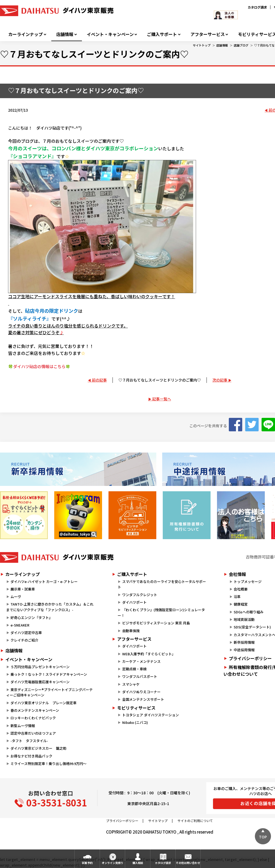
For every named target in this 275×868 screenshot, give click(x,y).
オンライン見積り (113, 863)
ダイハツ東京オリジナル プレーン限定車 (44, 703)
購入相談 (138, 863)
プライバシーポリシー (122, 821)
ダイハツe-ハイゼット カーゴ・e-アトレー (44, 581)
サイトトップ (202, 45)
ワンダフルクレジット (140, 595)
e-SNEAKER (20, 625)
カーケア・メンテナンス (141, 661)
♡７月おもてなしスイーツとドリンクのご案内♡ (160, 380)
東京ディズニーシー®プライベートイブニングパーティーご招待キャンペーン (49, 692)
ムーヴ (16, 597)
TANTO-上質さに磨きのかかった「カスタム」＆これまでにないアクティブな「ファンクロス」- (50, 607)
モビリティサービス (136, 708)
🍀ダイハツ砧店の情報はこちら (39, 366)
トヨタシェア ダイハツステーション (151, 715)
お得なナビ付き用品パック (33, 756)
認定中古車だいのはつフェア (33, 733)
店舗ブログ (241, 45)
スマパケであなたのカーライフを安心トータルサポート (162, 584)
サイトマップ (158, 821)
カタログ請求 (257, 7)
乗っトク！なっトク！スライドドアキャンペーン (49, 674)
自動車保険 (131, 631)
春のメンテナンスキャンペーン (35, 710)
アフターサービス (208, 34)
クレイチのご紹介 (24, 640)
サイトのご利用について (195, 821)
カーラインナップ (26, 34)
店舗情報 (65, 34)
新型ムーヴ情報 (23, 726)
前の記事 (99, 380)
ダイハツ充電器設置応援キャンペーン (40, 682)
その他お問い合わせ (188, 863)
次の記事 (220, 380)
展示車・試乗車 (23, 589)
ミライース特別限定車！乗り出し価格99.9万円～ (48, 764)
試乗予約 (87, 863)
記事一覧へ (162, 399)
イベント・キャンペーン (110, 34)
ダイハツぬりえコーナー (141, 692)
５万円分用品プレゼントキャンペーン (40, 667)
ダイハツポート (134, 602)
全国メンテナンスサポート (143, 699)
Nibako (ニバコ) (135, 722)
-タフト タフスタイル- (29, 741)
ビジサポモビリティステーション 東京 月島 (156, 623)
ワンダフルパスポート (140, 676)
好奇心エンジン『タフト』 (31, 618)
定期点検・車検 (134, 669)
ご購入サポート (162, 34)
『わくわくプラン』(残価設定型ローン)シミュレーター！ (161, 613)
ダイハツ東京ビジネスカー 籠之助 (38, 748)
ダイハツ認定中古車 (26, 633)
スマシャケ (131, 684)
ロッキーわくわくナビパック (33, 718)
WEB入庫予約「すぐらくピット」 (149, 654)
